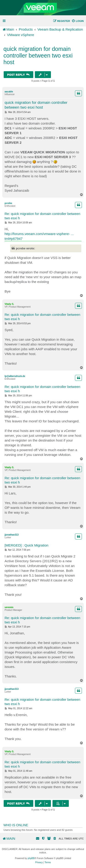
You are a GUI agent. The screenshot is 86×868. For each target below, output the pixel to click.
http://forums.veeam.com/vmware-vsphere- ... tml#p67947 (39, 236)
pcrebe (8, 203)
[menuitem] (78, 21)
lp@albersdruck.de (15, 376)
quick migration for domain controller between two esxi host (38, 55)
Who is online (16, 825)
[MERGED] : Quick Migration (26, 545)
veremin (9, 607)
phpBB (31, 858)
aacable (9, 92)
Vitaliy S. (9, 304)
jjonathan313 (12, 535)
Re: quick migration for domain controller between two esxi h (42, 216)
